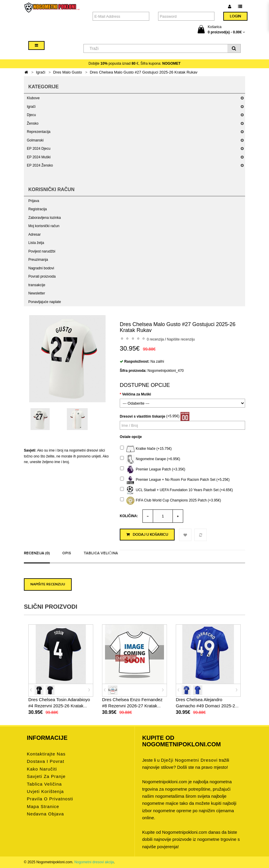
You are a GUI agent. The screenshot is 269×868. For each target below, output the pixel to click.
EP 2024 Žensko (40, 165)
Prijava (34, 201)
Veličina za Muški (137, 394)
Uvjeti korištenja (45, 791)
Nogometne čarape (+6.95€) (150, 459)
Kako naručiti (42, 769)
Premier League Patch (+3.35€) (153, 470)
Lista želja (36, 243)
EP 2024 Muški (39, 157)
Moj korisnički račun (44, 226)
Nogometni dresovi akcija (94, 862)
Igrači (41, 72)
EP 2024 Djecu (39, 149)
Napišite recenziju (181, 339)
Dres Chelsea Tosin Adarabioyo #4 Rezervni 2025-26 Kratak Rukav (59, 706)
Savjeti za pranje (46, 776)
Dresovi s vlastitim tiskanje (142, 416)
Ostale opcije (131, 437)
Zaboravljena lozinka (45, 218)
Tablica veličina (101, 553)
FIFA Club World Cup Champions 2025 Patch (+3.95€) (170, 501)
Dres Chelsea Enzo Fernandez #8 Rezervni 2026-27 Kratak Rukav (132, 706)
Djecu (31, 115)
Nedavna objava (45, 814)
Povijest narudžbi (42, 251)
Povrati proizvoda (42, 276)
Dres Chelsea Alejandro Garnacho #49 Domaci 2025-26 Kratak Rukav (207, 706)
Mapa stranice (43, 806)
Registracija (38, 209)
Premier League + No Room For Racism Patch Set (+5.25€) (175, 480)
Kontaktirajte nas (46, 754)
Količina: (129, 516)
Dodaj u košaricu (147, 535)
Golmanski (35, 140)
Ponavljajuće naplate (45, 302)
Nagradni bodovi (41, 268)
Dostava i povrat (46, 761)
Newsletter (37, 293)
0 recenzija (155, 339)
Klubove (33, 98)
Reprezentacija (39, 132)
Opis (67, 553)
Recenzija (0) (37, 553)
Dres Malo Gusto (68, 72)
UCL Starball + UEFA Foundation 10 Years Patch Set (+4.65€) (176, 490)
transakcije (37, 285)
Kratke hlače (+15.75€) (146, 449)
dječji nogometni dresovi (189, 760)
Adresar (35, 234)
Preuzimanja (38, 260)
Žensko (33, 123)
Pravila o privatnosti (50, 799)
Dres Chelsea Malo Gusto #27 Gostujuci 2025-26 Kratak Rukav (143, 72)
